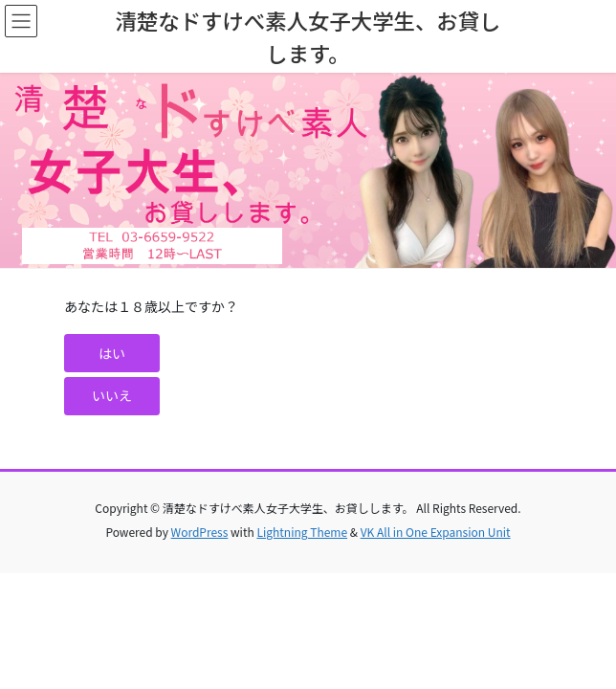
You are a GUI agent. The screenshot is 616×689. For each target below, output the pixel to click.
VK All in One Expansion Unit (436, 532)
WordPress (200, 532)
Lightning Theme (302, 532)
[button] (112, 353)
